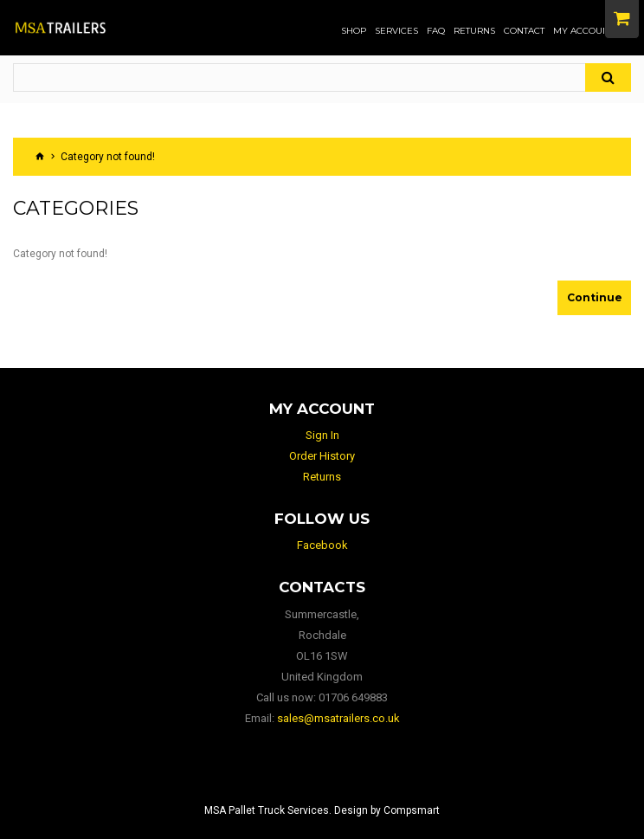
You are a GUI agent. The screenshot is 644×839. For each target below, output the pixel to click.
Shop (354, 31)
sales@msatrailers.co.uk (338, 718)
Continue (595, 297)
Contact (524, 31)
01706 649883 (353, 697)
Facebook (322, 545)
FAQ (436, 31)
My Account (583, 31)
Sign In (322, 435)
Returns (474, 31)
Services (396, 31)
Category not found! (108, 157)
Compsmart (412, 810)
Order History (322, 456)
